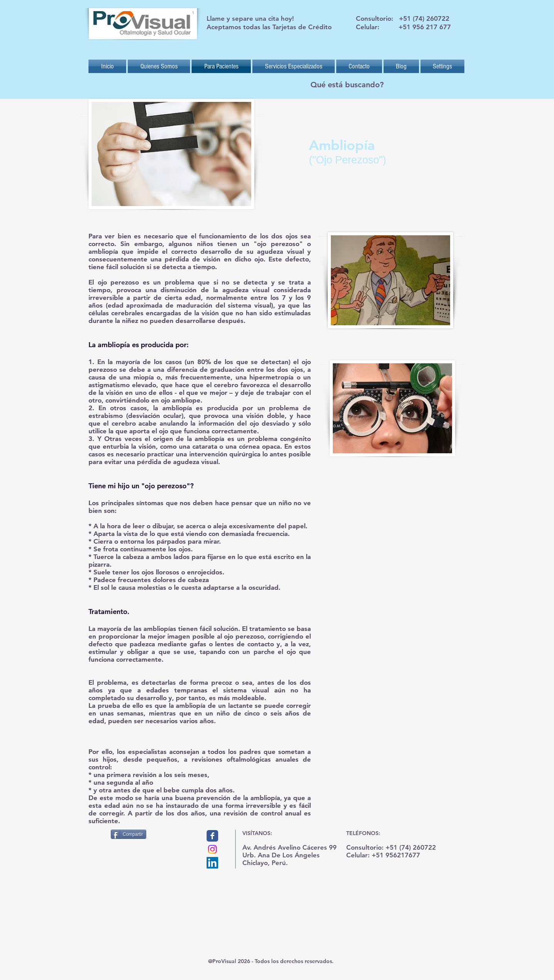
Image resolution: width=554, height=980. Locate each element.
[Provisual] (212, 836)
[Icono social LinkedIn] (212, 863)
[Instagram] (212, 849)
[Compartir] (128, 834)
